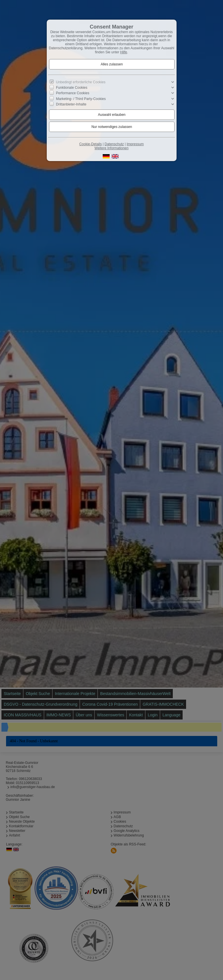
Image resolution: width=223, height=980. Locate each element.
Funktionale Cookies (72, 88)
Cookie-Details (91, 144)
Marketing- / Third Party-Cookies (81, 99)
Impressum (135, 144)
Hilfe (124, 52)
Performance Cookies (73, 93)
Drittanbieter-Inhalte (71, 104)
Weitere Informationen (112, 148)
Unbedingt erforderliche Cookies (81, 82)
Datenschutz (114, 144)
